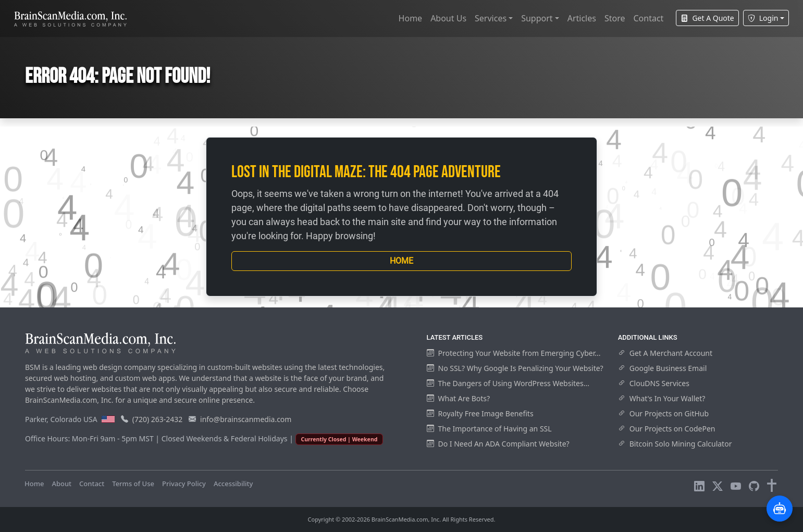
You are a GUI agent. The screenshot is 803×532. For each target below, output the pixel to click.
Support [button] (537, 18)
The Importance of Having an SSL (489, 429)
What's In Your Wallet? (662, 398)
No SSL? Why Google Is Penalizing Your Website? (515, 368)
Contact (648, 18)
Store (615, 18)
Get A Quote (707, 18)
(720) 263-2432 (158, 419)
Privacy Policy (184, 484)
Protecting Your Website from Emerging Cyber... (514, 353)
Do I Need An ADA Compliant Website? (498, 444)
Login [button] (763, 18)
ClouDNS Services (654, 383)
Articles (582, 18)
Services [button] (491, 18)
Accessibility (233, 484)
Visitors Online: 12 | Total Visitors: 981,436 (329, 484)
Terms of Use (133, 484)
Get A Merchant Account (665, 353)
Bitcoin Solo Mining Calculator (675, 444)
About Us (448, 18)
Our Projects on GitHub (663, 413)
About (61, 484)
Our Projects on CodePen (667, 429)
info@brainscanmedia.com (246, 419)
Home (411, 18)
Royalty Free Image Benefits (480, 413)
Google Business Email (663, 368)
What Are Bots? (459, 398)
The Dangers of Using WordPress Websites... (508, 383)
